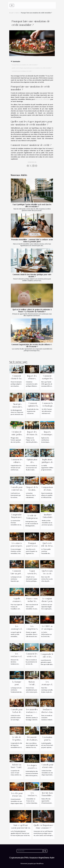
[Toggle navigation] (12, 5)
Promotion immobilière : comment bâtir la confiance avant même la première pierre (32, 241)
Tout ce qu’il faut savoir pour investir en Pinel (21, 828)
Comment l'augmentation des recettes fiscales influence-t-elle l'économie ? (32, 346)
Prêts (27, 858)
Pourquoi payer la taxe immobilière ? (32, 546)
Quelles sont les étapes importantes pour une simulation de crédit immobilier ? (32, 68)
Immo (47, 858)
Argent (41, 858)
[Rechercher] (30, 851)
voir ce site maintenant (43, 99)
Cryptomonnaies (17, 858)
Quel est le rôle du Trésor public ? (47, 546)
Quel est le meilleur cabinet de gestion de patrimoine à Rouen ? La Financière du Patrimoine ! (32, 311)
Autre (17, 13)
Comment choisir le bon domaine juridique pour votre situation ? (32, 276)
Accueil (11, 13)
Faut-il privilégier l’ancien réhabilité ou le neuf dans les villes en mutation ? (32, 206)
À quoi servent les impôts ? (32, 574)
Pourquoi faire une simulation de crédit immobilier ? (25, 65)
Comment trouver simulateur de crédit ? (22, 71)
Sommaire (16, 62)
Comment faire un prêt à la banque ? (17, 574)
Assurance (34, 858)
